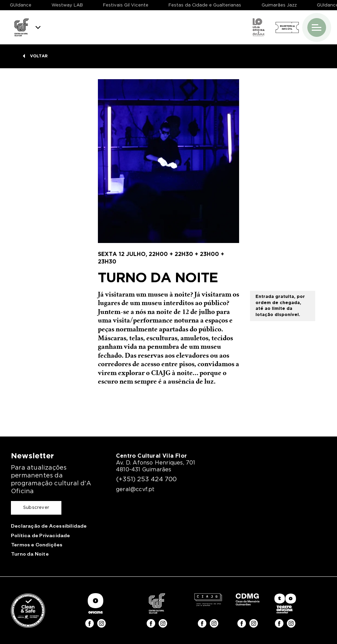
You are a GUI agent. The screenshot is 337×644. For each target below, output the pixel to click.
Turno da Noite (30, 555)
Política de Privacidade (41, 536)
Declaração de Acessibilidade (49, 527)
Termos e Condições (37, 546)
